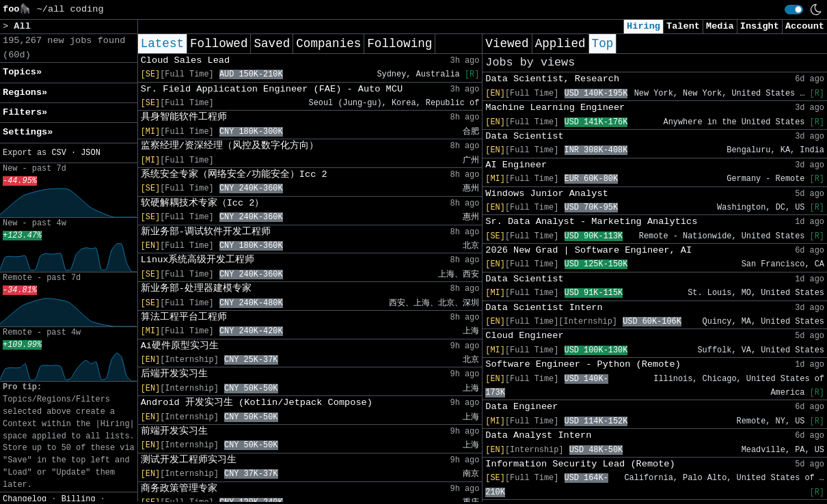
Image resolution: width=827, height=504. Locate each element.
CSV (58, 153)
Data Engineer (521, 407)
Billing (79, 499)
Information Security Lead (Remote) (580, 464)
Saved (272, 44)
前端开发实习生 (174, 431)
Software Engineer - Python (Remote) (583, 364)
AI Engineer (516, 165)
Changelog (25, 499)
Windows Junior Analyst (546, 194)
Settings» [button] (28, 132)
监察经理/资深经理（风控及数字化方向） (230, 146)
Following (399, 44)
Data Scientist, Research (552, 79)
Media (720, 26)
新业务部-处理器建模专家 (196, 289)
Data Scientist (524, 136)
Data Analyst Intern (538, 435)
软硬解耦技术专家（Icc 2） (203, 203)
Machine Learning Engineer (555, 108)
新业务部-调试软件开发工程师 (206, 232)
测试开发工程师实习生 (189, 460)
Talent (683, 26)
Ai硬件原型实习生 (180, 346)
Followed (219, 44)
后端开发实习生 (174, 374)
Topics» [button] (22, 72)
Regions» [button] (25, 93)
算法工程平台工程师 (184, 317)
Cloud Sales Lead (186, 60)
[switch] (794, 10)
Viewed (507, 44)
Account (805, 26)
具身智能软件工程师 (184, 117)
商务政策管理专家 (179, 489)
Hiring (643, 26)
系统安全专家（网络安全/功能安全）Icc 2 (234, 174)
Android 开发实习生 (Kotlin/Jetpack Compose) (257, 403)
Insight (760, 26)
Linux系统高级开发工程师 (198, 260)
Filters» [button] (25, 112)
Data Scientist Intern (544, 308)
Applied (560, 44)
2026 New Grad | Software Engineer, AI (588, 250)
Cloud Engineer (524, 336)
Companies (328, 44)
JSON (91, 153)
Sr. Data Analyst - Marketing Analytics (591, 222)
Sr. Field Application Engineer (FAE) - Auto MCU (272, 89)
